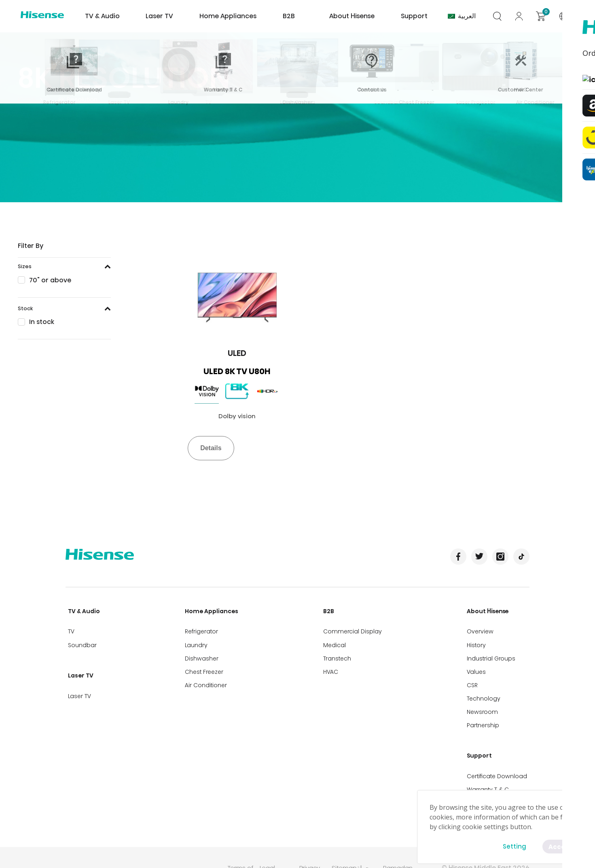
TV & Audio (104, 16)
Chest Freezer (203, 661)
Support (415, 16)
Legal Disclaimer (276, 842)
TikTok (521, 557)
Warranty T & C (490, 764)
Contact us (485, 775)
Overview (483, 626)
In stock (42, 322)
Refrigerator (201, 626)
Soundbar (80, 638)
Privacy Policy (311, 842)
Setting (513, 846)
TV (69, 626)
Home (27, 99)
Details (211, 448)
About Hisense (342, 16)
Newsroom (485, 697)
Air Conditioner (205, 673)
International (570, 16)
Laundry (195, 638)
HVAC (331, 661)
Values (479, 661)
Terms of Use (242, 842)
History (479, 638)
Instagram (500, 557)
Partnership (485, 708)
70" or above (50, 280)
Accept (560, 846)
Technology (486, 685)
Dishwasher (201, 650)
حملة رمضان (368, 842)
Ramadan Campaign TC (405, 842)
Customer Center (494, 787)
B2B (298, 16)
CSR (475, 673)
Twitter (479, 557)
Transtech (338, 650)
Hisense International (44, 16)
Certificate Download (499, 752)
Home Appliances (227, 16)
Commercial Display (353, 626)
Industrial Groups (493, 650)
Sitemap (346, 837)
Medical (335, 638)
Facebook (458, 557)
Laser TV (164, 16)
